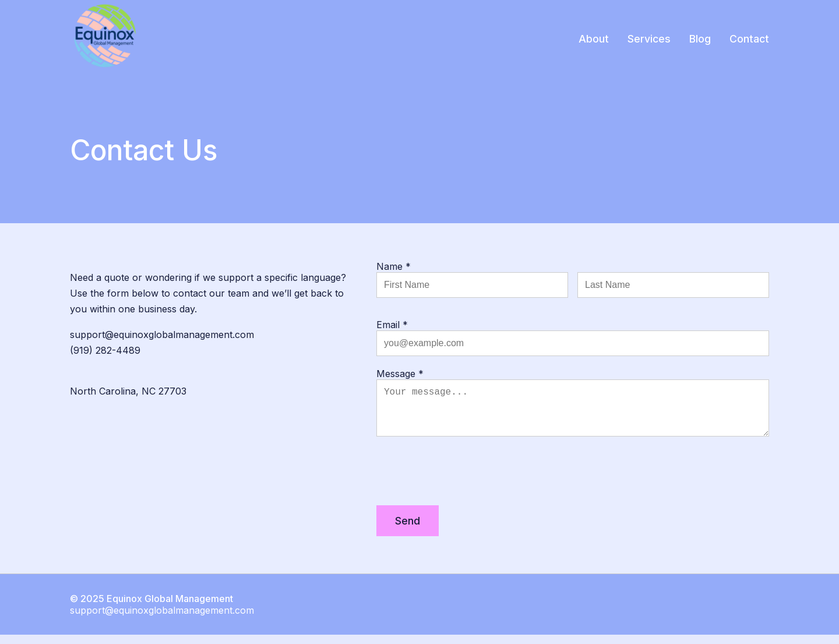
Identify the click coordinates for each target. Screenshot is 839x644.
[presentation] (465, 483)
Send (408, 530)
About (594, 39)
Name (394, 266)
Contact (749, 39)
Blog (700, 39)
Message (400, 374)
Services (649, 39)
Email (392, 325)
